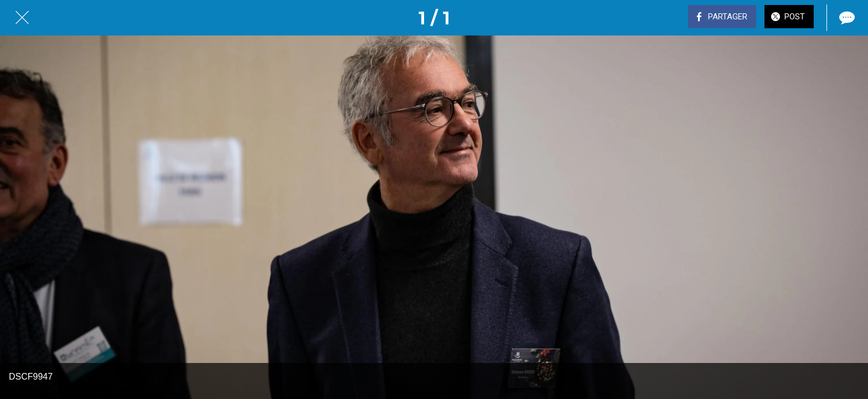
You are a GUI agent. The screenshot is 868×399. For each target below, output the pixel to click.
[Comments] (846, 18)
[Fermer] (22, 18)
